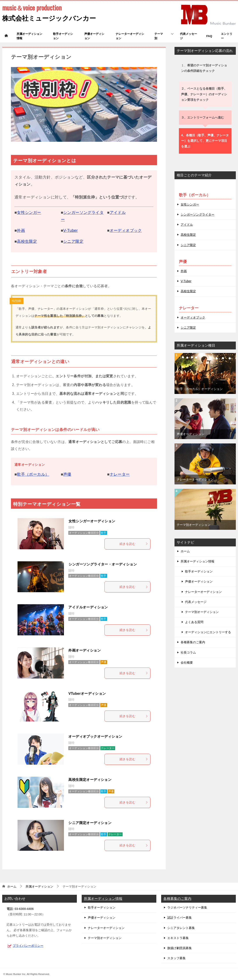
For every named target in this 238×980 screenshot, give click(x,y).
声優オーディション (94, 36)
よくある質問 (194, 622)
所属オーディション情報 (29, 36)
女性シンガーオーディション (92, 521)
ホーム (185, 551)
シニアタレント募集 (181, 928)
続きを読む (134, 544)
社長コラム (188, 652)
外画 (21, 230)
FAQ (209, 36)
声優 (67, 474)
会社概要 (187, 663)
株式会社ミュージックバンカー (49, 12)
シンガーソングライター (197, 214)
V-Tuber (71, 230)
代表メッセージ (189, 36)
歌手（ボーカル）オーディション (200, 389)
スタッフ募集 (176, 958)
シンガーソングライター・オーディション (103, 564)
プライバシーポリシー (28, 946)
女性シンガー (29, 213)
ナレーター (120, 474)
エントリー (227, 36)
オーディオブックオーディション (95, 736)
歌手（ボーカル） (33, 474)
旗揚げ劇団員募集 (180, 948)
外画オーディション (85, 650)
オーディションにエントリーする (208, 632)
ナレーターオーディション (130, 36)
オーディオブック (126, 230)
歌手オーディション (63, 36)
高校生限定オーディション (90, 780)
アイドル (118, 213)
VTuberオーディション (87, 694)
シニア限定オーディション (90, 823)
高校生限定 (27, 241)
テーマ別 (159, 36)
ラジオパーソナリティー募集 (187, 907)
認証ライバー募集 (180, 918)
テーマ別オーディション (194, 525)
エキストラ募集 (178, 938)
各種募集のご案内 (193, 642)
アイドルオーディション (88, 607)
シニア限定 (73, 241)
